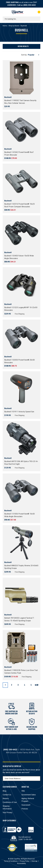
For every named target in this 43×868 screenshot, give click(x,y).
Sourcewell (26, 805)
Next (37, 685)
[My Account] (30, 12)
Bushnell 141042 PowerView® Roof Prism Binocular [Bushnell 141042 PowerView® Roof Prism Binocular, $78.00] (19, 154)
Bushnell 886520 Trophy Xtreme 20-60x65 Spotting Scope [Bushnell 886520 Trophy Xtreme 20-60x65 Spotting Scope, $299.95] (21, 567)
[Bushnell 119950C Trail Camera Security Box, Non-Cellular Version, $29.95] (21, 78)
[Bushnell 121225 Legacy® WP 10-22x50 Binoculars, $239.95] (21, 285)
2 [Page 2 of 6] (12, 685)
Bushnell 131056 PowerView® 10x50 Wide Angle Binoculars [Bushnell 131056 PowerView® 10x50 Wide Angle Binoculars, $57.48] (19, 515)
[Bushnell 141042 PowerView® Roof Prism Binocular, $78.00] (21, 130)
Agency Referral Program (28, 800)
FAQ (23, 791)
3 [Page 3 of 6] (18, 685)
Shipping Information (7, 807)
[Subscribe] (38, 779)
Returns (6, 798)
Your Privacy (7, 813)
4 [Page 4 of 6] (25, 685)
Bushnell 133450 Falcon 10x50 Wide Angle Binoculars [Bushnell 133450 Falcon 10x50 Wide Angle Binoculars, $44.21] (19, 257)
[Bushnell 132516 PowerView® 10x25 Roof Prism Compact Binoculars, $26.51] (21, 181)
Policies (25, 809)
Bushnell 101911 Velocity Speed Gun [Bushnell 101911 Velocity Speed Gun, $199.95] (19, 412)
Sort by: (24, 55)
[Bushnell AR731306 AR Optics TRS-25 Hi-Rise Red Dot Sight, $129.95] (21, 439)
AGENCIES (12, 5)
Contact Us (7, 795)
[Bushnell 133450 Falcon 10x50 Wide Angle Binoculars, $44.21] (21, 233)
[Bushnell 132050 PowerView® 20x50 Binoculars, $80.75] (21, 337)
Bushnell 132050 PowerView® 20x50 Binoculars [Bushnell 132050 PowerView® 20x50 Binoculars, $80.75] (19, 361)
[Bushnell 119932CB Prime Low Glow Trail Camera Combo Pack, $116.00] (21, 648)
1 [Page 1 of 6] (5, 685)
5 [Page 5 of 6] (31, 685)
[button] (21, 46)
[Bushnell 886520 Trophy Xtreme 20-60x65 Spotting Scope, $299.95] (21, 543)
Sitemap (34, 861)
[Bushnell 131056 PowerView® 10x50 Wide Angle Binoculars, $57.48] (21, 491)
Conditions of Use (10, 802)
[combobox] (21, 19)
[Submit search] (38, 19)
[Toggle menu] (5, 12)
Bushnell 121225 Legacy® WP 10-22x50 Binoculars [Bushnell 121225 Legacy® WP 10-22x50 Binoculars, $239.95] (21, 309)
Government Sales (29, 795)
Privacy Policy (25, 861)
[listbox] (34, 55)
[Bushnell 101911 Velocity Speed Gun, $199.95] (21, 389)
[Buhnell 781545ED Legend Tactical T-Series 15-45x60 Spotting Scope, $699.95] (21, 595)
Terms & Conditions (11, 861)
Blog (4, 791)
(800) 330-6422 (29, 5)
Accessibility (21, 863)
